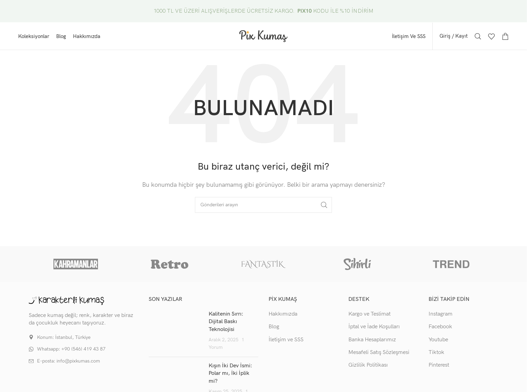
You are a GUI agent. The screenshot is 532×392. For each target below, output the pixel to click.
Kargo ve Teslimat (369, 315)
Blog (274, 328)
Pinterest (439, 367)
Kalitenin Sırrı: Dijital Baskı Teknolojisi (226, 323)
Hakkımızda (283, 315)
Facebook (440, 328)
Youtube (438, 341)
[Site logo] (263, 36)
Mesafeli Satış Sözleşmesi (379, 354)
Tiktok (436, 354)
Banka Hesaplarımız (372, 341)
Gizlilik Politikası (368, 367)
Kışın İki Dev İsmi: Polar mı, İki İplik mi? (230, 375)
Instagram (441, 315)
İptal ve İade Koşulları (374, 328)
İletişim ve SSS (286, 341)
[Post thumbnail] (176, 332)
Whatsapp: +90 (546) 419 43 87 (71, 351)
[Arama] (478, 37)
